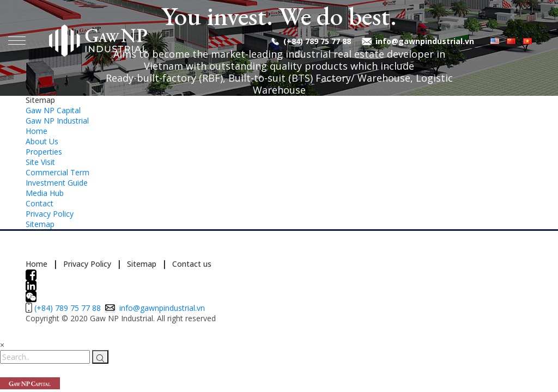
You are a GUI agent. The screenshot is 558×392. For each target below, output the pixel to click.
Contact (40, 203)
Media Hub (45, 193)
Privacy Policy (50, 214)
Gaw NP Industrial (57, 121)
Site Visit (40, 162)
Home (37, 131)
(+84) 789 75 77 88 (317, 41)
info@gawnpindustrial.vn (425, 41)
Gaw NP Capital (53, 110)
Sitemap (40, 224)
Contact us (192, 264)
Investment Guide (57, 183)
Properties (44, 152)
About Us (42, 141)
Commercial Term (57, 172)
